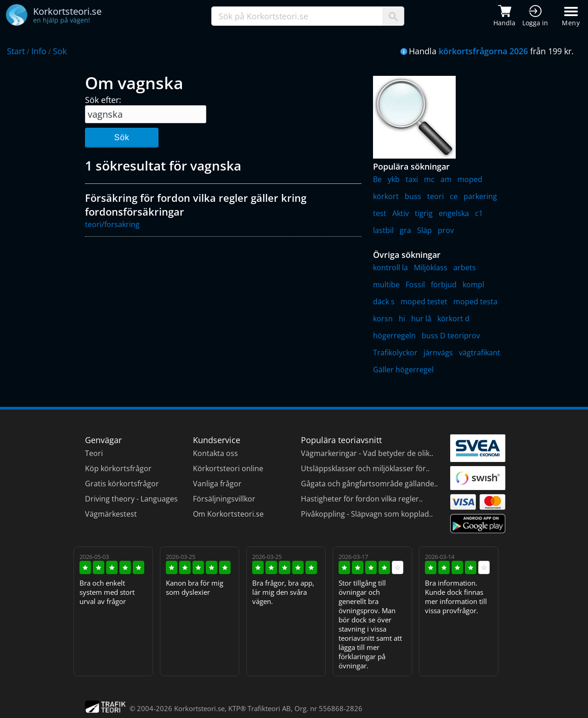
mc (429, 179)
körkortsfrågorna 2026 (483, 51)
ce (454, 196)
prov (446, 230)
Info (39, 51)
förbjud (444, 285)
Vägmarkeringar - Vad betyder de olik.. (367, 453)
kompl (473, 285)
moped (470, 179)
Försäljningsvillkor (224, 499)
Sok (60, 51)
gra (405, 230)
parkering (480, 196)
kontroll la (390, 268)
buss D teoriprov (451, 336)
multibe (386, 285)
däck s (384, 302)
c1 (479, 213)
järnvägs (438, 353)
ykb (394, 179)
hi (402, 319)
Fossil (415, 285)
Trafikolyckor (395, 353)
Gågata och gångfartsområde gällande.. (369, 484)
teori (435, 196)
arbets (465, 268)
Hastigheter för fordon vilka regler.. (362, 499)
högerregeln (394, 336)
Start (16, 51)
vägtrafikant (480, 353)
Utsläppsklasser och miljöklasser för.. (365, 468)
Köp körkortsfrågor (118, 468)
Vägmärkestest (111, 514)
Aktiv (401, 213)
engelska (454, 213)
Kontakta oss (215, 453)
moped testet (424, 302)
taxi (412, 179)
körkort (386, 196)
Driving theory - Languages (131, 499)
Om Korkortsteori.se (228, 514)
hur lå (421, 319)
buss (413, 196)
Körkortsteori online (228, 468)
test (380, 213)
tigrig (424, 213)
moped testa (475, 302)
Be (377, 179)
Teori (94, 453)
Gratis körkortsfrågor (122, 484)
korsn (383, 319)
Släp (424, 230)
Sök (122, 137)
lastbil (383, 230)
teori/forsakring (112, 224)
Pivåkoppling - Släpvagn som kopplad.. (367, 514)
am (446, 179)
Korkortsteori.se (199, 708)
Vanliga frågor (217, 484)
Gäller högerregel (403, 370)
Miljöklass (431, 268)
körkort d (453, 319)
